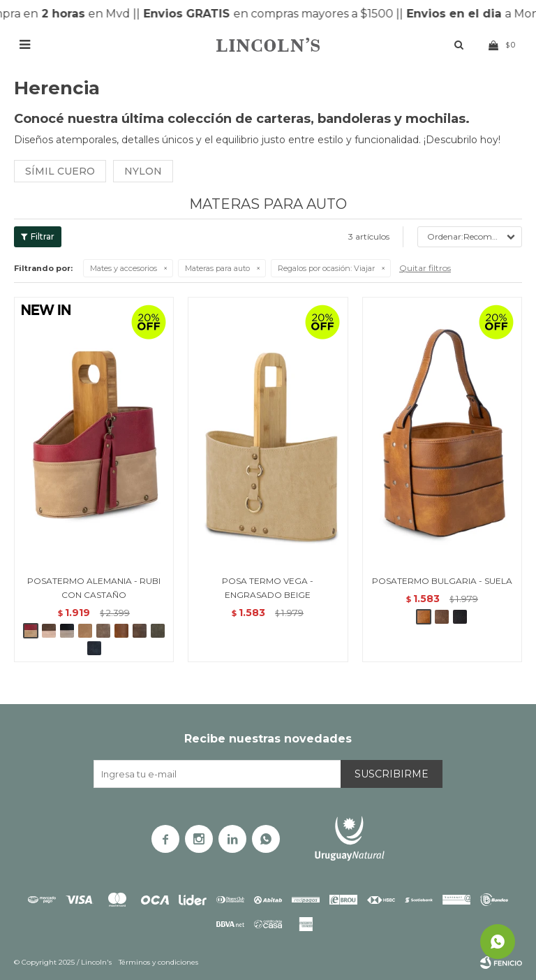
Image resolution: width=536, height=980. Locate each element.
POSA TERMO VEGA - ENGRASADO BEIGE (268, 588)
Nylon (143, 171)
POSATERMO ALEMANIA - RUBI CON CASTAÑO (94, 588)
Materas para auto (217, 268)
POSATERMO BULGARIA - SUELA (442, 581)
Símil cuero (60, 171)
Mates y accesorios (124, 268)
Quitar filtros (425, 268)
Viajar (326, 268)
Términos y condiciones (158, 962)
